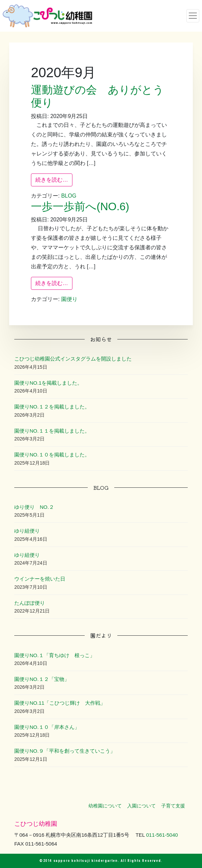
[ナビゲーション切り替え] (193, 16)
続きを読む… (54, 179)
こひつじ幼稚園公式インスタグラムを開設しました (73, 359)
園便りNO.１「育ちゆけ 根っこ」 (55, 655)
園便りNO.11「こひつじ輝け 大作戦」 (60, 703)
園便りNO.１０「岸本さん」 (47, 727)
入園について (141, 806)
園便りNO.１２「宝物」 (42, 679)
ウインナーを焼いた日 (40, 579)
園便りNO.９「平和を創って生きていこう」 (65, 751)
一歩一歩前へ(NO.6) (80, 206)
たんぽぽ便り (30, 603)
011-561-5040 (162, 835)
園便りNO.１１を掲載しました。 (52, 431)
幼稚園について (105, 806)
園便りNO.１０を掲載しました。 (52, 455)
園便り (69, 299)
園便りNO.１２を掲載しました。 (52, 407)
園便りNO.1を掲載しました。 (48, 383)
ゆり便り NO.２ (34, 507)
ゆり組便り (27, 531)
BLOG (69, 196)
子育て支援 (173, 806)
